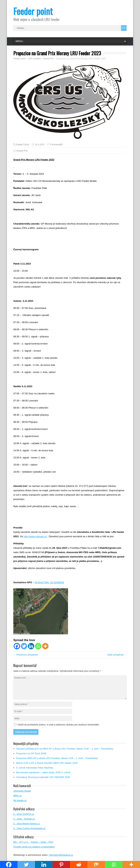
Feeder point (33, 11)
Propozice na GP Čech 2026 (31, 758)
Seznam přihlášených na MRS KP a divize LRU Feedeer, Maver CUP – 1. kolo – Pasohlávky (65, 753)
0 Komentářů (56, 145)
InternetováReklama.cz (61, 859)
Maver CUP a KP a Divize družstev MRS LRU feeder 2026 (47, 767)
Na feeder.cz (20, 805)
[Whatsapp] (38, 646)
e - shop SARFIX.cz (24, 818)
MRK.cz (17, 800)
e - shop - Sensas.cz (24, 823)
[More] (45, 646)
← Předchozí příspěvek (26, 655)
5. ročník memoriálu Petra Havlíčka (35, 772)
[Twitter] (24, 646)
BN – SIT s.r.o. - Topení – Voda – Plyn (33, 846)
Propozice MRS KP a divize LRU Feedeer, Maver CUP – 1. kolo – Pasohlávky (57, 763)
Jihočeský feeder (22, 795)
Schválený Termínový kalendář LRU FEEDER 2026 (43, 782)
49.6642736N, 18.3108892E (49, 582)
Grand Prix (22, 151)
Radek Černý (23, 145)
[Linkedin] (31, 646)
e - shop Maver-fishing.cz (27, 828)
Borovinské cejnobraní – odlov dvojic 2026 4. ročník (43, 777)
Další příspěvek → (117, 655)
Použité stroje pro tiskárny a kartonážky (34, 851)
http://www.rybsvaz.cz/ (36, 536)
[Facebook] (17, 646)
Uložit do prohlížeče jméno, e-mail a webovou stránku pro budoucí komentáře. (59, 729)
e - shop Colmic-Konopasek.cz (29, 833)
